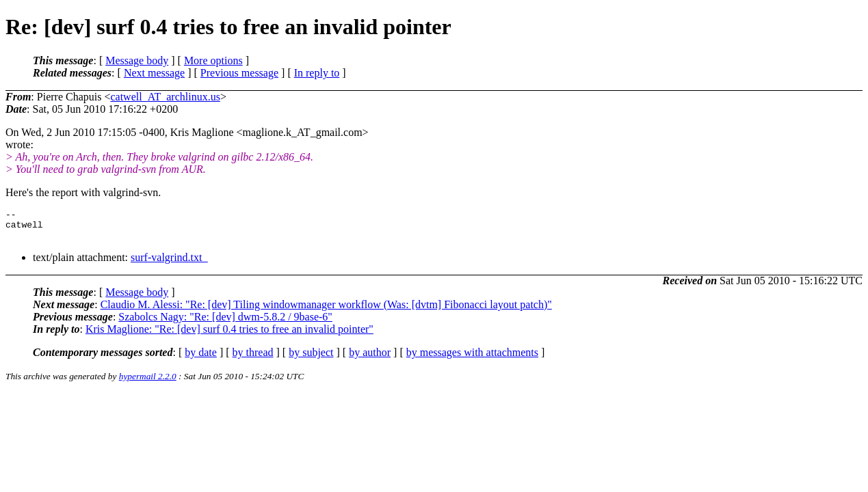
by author (370, 358)
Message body (137, 60)
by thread (253, 358)
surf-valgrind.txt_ (169, 263)
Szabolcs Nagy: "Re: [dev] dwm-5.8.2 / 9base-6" (225, 323)
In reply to (317, 73)
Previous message (239, 73)
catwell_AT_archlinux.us (165, 97)
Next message (154, 73)
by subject (311, 358)
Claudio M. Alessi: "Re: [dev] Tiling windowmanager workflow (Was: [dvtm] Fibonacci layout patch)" (326, 311)
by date (201, 358)
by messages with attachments (472, 358)
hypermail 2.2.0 (148, 382)
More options (213, 60)
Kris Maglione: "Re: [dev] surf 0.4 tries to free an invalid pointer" (229, 335)
